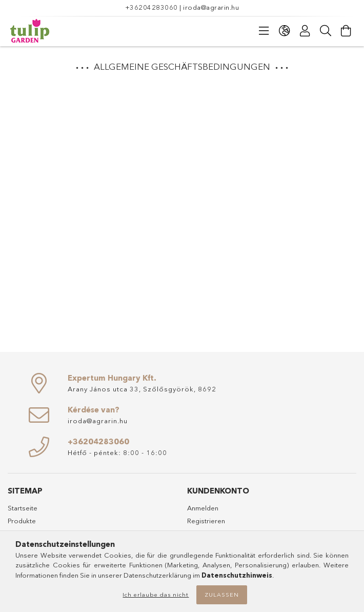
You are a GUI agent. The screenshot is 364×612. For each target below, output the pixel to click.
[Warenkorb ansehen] (346, 31)
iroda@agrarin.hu (211, 7)
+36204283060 (151, 7)
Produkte (22, 521)
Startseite (23, 508)
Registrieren (206, 521)
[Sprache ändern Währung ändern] (285, 31)
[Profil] (305, 31)
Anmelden (203, 508)
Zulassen (222, 595)
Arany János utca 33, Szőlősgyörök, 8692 (142, 389)
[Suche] (326, 31)
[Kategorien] (264, 31)
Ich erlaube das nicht (156, 595)
